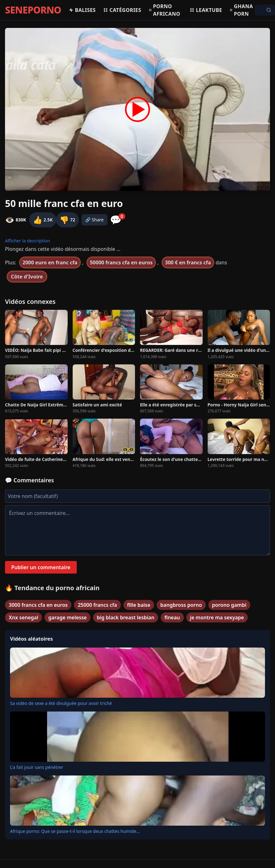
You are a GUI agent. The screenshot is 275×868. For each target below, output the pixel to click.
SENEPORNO (33, 10)
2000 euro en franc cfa (50, 262)
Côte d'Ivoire (27, 277)
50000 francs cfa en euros (121, 262)
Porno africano (165, 10)
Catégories (122, 10)
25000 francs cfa (97, 605)
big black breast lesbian (126, 617)
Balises (82, 10)
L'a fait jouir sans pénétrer (37, 767)
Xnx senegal (23, 617)
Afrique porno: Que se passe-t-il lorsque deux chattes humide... (75, 831)
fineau (172, 617)
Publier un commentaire (41, 567)
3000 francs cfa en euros (38, 605)
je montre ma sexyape (217, 617)
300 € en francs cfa (188, 262)
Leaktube (206, 10)
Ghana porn (241, 10)
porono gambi (229, 605)
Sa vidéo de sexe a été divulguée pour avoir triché (61, 703)
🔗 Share (94, 220)
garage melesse (67, 617)
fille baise (139, 605)
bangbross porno (181, 605)
